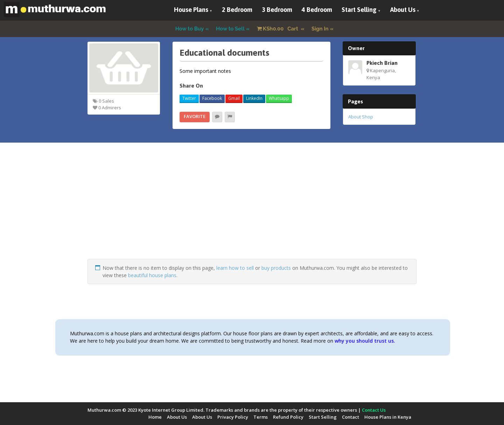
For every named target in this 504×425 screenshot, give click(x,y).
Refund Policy (288, 417)
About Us (403, 10)
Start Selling (359, 10)
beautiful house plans (152, 275)
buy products (276, 268)
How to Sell (230, 29)
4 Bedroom (317, 10)
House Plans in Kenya (388, 417)
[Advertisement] (252, 210)
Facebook (212, 98)
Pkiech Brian (382, 63)
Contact (351, 417)
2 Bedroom (237, 10)
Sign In (320, 29)
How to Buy (190, 29)
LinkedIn (254, 98)
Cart (278, 29)
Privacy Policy (233, 417)
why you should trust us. (365, 341)
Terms (261, 417)
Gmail (234, 98)
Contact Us (374, 410)
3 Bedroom (277, 10)
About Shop (361, 117)
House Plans (191, 10)
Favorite (195, 116)
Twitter (189, 98)
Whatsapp (279, 98)
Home (155, 417)
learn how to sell (235, 268)
